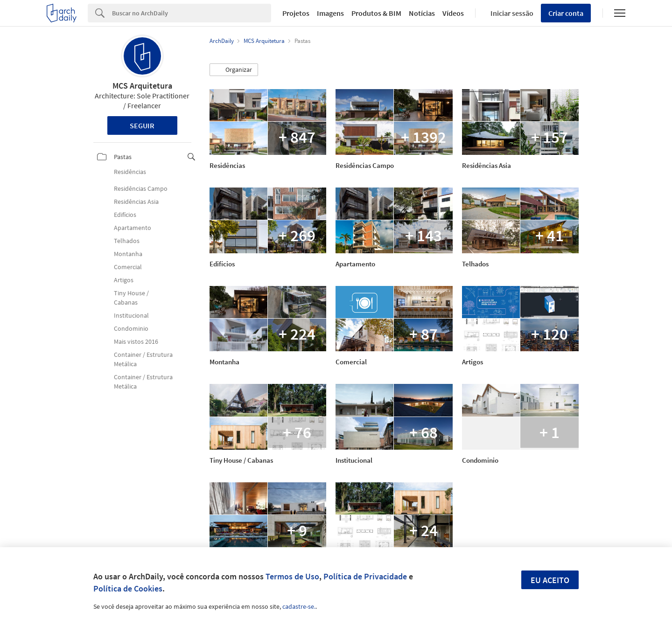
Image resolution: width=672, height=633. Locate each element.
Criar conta (566, 13)
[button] (234, 70)
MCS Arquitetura (142, 86)
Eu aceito (550, 580)
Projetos (296, 13)
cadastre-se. (299, 606)
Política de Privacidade (365, 576)
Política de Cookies (128, 588)
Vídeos (453, 13)
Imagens (330, 13)
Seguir (142, 125)
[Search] (192, 13)
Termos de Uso (292, 576)
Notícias (422, 13)
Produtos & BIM (376, 13)
